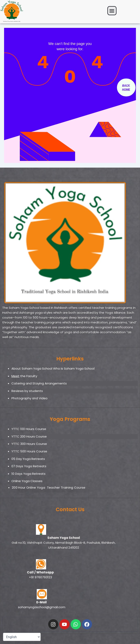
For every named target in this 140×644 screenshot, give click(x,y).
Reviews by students (27, 391)
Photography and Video (29, 398)
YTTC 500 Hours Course (29, 451)
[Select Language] (22, 637)
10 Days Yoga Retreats (28, 474)
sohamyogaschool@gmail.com (42, 607)
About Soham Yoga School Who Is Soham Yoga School (53, 368)
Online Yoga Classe (26, 481)
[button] (112, 11)
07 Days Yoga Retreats (29, 466)
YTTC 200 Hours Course (29, 436)
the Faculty (24, 376)
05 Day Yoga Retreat (27, 459)
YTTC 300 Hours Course (29, 444)
